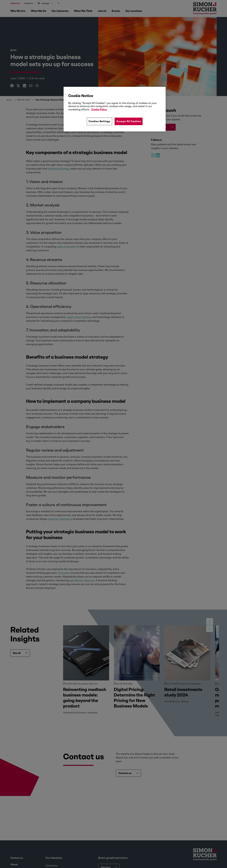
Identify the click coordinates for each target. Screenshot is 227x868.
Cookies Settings (99, 121)
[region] (115, 109)
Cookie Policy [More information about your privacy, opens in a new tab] (99, 110)
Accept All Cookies (129, 121)
